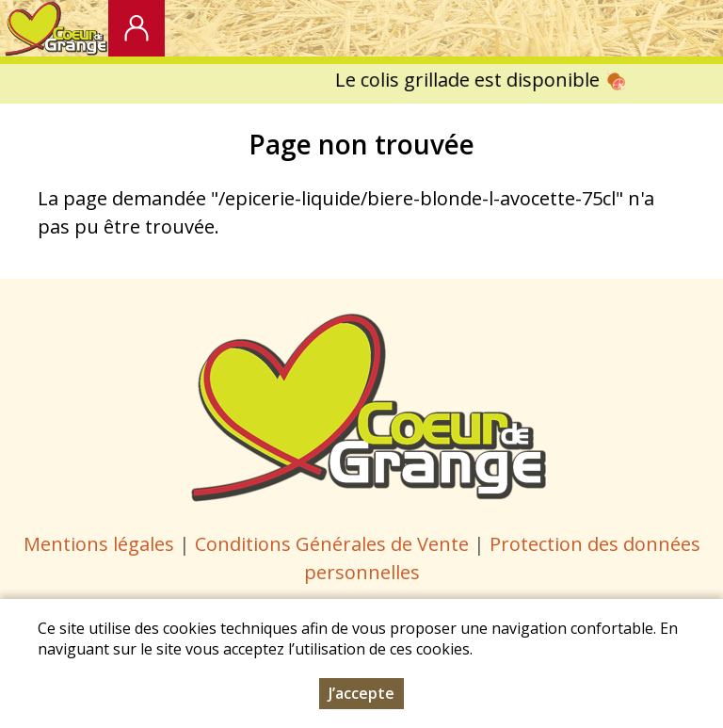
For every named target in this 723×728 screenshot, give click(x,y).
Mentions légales (99, 544)
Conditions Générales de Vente (334, 544)
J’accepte (361, 697)
